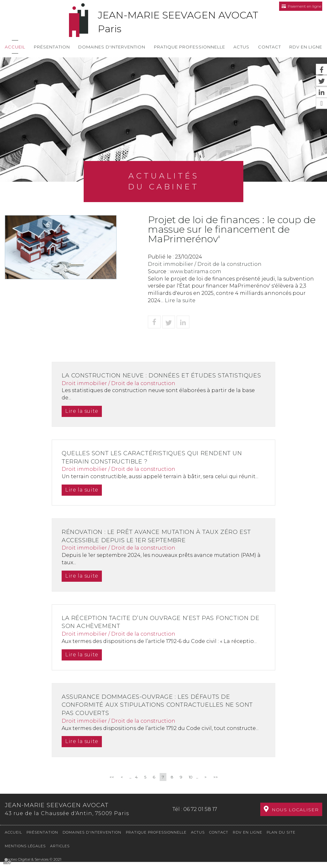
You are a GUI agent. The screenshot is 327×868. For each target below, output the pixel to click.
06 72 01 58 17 (200, 816)
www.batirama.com (196, 271)
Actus (241, 47)
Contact (270, 47)
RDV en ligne (306, 47)
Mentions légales (25, 852)
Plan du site (281, 838)
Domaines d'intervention (112, 47)
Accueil (15, 47)
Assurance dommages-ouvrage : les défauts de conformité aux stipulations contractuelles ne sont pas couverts (160, 713)
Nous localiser (295, 817)
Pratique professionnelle (190, 47)
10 (190, 785)
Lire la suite (180, 300)
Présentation (52, 47)
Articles (60, 852)
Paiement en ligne (304, 6)
